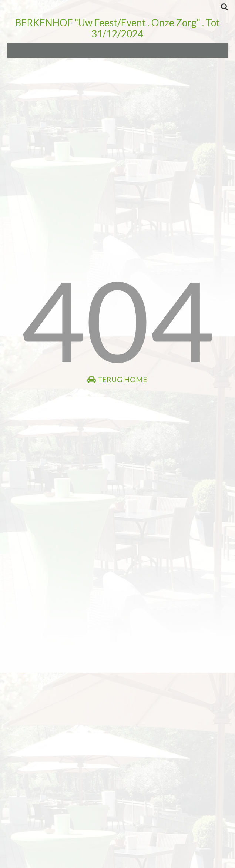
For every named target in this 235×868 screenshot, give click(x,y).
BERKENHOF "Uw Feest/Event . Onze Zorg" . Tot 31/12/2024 (117, 28)
